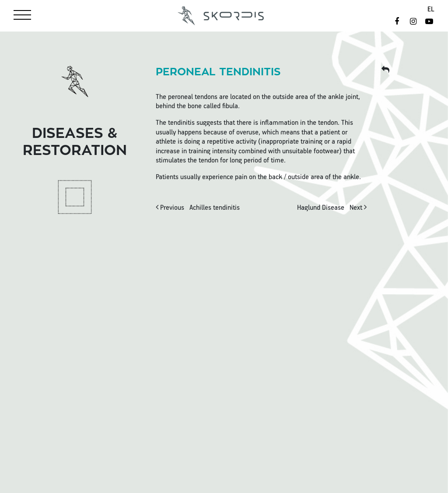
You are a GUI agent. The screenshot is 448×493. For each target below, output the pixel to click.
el (431, 9)
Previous (198, 208)
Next (332, 208)
